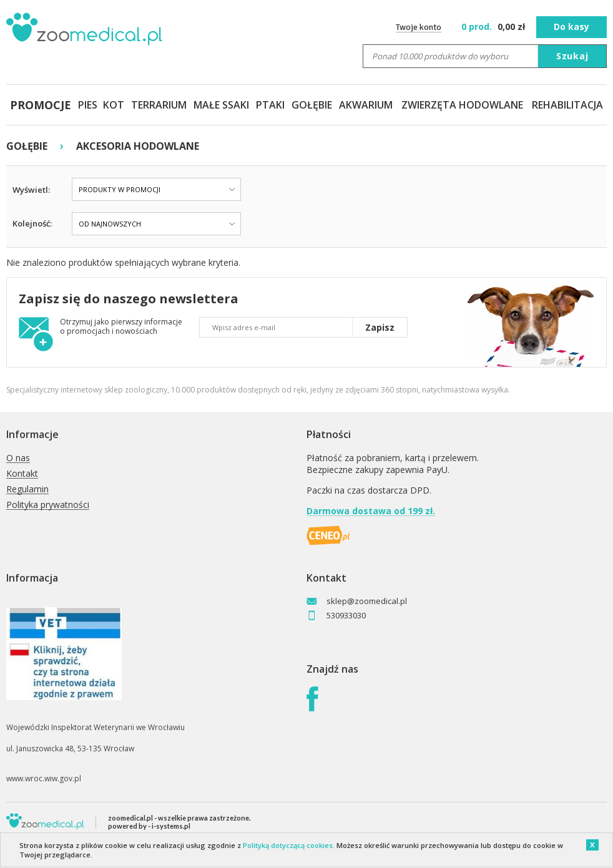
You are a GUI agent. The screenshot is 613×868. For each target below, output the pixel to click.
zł (495, 27)
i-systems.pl (171, 826)
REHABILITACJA (567, 105)
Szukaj (572, 56)
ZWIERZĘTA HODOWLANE (462, 105)
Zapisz (380, 327)
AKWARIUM (366, 105)
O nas (18, 458)
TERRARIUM (159, 105)
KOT (114, 105)
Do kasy (571, 27)
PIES (88, 105)
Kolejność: (32, 223)
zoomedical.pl (130, 818)
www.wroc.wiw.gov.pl (44, 778)
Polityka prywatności (48, 505)
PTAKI (270, 105)
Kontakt (22, 474)
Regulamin (27, 490)
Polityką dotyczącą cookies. (289, 845)
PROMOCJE (41, 105)
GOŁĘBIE (312, 105)
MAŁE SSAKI (221, 105)
